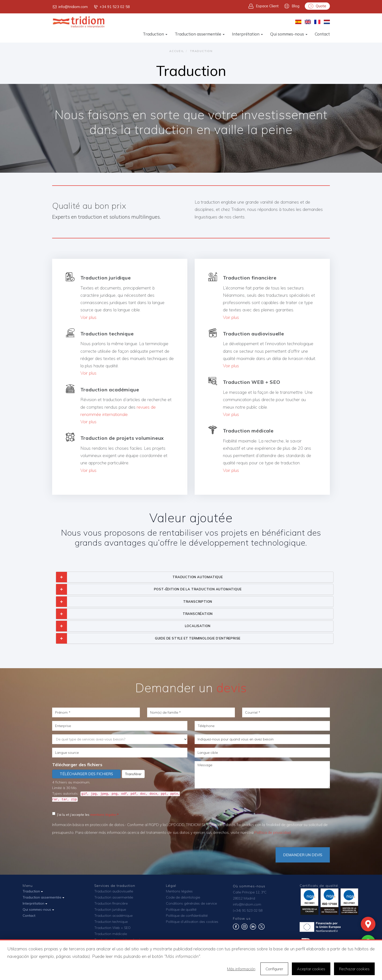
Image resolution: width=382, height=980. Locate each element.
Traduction (155, 34)
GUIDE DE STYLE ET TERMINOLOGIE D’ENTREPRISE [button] (198, 638)
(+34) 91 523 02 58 (248, 910)
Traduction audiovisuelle (114, 891)
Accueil (177, 51)
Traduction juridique (110, 909)
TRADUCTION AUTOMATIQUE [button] (198, 577)
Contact (322, 34)
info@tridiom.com (70, 7)
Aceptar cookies (311, 969)
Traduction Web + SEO (112, 928)
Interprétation (247, 34)
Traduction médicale (111, 934)
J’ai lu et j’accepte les (84, 814)
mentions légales (103, 814)
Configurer (274, 969)
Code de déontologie (183, 897)
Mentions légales (179, 891)
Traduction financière (111, 903)
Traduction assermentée (200, 34)
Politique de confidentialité (187, 916)
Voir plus (88, 317)
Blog (292, 6)
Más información (241, 969)
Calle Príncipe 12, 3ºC (250, 892)
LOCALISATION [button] (198, 626)
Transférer (133, 774)
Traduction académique (113, 916)
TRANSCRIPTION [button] (198, 602)
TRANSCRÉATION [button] (198, 614)
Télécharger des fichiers (77, 765)
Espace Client (264, 6)
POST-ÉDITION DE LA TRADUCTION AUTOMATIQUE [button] (198, 589)
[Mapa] (368, 924)
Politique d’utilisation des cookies (192, 922)
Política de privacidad (272, 832)
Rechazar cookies (354, 969)
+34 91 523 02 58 (112, 7)
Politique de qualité (181, 909)
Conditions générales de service (191, 903)
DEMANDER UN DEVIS (303, 855)
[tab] (195, 577)
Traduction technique (111, 922)
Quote (317, 6)
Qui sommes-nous (289, 34)
